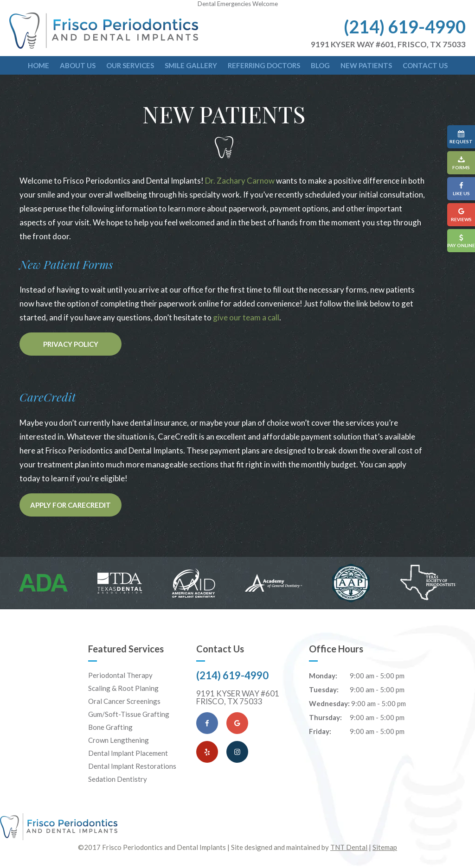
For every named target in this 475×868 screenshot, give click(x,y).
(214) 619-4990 (405, 26)
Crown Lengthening (119, 740)
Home (39, 65)
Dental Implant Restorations (132, 766)
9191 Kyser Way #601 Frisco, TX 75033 (238, 697)
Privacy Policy (71, 344)
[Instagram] (237, 752)
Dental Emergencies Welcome (238, 4)
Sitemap (385, 847)
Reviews (461, 215)
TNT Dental (349, 847)
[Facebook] (207, 723)
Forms (461, 163)
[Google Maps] (237, 723)
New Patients (366, 65)
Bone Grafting (110, 727)
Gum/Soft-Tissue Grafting (129, 714)
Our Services (130, 65)
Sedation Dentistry (118, 779)
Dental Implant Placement (128, 753)
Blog (320, 65)
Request (461, 137)
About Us (78, 65)
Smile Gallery (191, 65)
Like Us (461, 189)
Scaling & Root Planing (123, 688)
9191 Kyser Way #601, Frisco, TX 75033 (388, 44)
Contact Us (425, 65)
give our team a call (246, 317)
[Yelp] (207, 752)
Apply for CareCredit (71, 505)
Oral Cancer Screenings (124, 701)
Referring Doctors (264, 65)
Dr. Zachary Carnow (240, 181)
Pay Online (461, 241)
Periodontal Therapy (120, 675)
